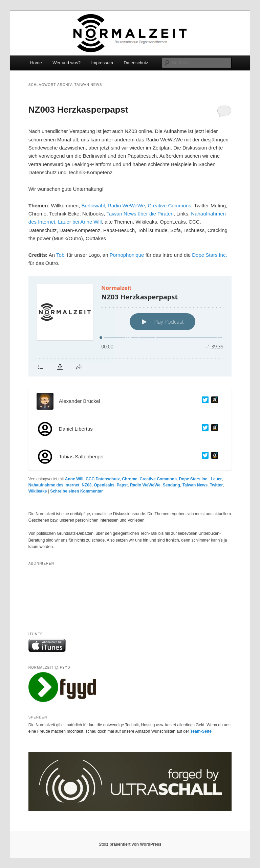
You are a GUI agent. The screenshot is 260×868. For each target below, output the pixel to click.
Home (36, 63)
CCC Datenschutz (103, 479)
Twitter (216, 485)
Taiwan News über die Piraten (140, 214)
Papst (122, 485)
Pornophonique (127, 255)
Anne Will (74, 479)
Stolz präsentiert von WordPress (130, 844)
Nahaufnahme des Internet (54, 485)
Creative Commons (169, 205)
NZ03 (86, 485)
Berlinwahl (93, 205)
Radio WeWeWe (126, 205)
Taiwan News (195, 485)
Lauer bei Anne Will (80, 222)
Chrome (129, 479)
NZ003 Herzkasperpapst (78, 110)
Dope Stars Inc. (209, 255)
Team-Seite (201, 731)
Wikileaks (38, 491)
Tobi (61, 255)
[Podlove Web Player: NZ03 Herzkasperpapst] (130, 326)
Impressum (102, 63)
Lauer (216, 479)
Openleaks (104, 485)
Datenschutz (136, 63)
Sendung (171, 485)
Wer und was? (67, 63)
